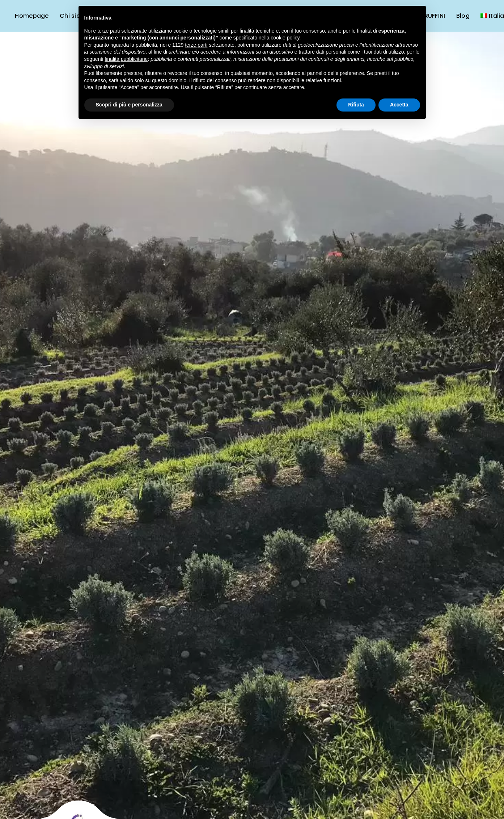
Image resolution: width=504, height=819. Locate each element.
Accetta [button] (399, 105)
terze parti (196, 45)
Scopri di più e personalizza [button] (129, 105)
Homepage (32, 16)
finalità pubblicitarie (126, 59)
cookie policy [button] (285, 38)
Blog (463, 16)
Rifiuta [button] (356, 105)
